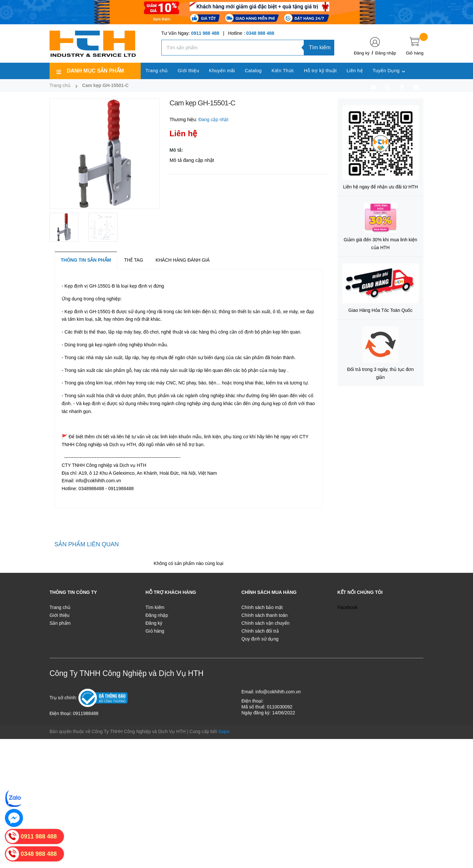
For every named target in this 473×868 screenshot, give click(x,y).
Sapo (224, 731)
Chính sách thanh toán (265, 615)
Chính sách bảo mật (262, 607)
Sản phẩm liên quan (87, 544)
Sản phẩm (60, 623)
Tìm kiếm (320, 47)
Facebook (348, 607)
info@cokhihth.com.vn (278, 692)
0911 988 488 (205, 33)
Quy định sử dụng (260, 639)
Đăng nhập (386, 53)
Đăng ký (362, 53)
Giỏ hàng (155, 631)
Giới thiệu (60, 615)
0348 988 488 (260, 33)
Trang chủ (60, 607)
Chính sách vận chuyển (266, 623)
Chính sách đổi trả (260, 631)
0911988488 (86, 713)
